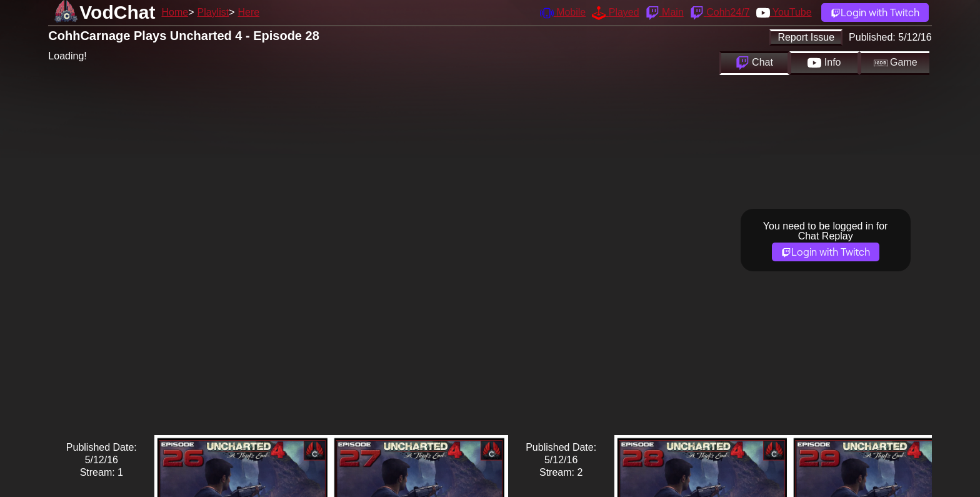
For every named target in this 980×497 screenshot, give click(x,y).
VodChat (117, 12)
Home (175, 12)
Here (249, 12)
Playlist (213, 12)
